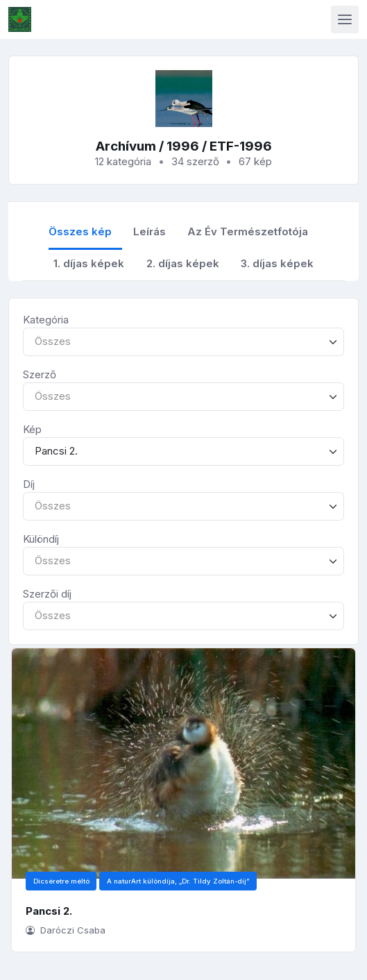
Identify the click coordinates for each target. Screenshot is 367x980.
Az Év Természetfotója (248, 231)
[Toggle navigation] (345, 19)
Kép (32, 429)
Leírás (150, 231)
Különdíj (41, 539)
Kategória (46, 320)
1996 (183, 146)
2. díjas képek (183, 263)
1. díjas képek (89, 263)
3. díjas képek (277, 263)
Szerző (40, 374)
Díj (29, 484)
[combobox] (183, 342)
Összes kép (80, 231)
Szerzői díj (47, 594)
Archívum (126, 146)
